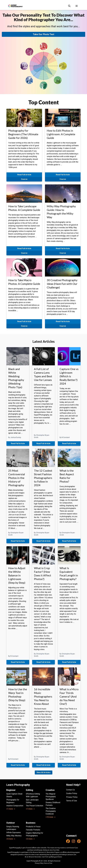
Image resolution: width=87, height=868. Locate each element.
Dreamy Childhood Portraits (53, 804)
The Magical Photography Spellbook (51, 797)
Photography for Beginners (13, 801)
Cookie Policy (72, 793)
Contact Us (70, 790)
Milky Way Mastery (14, 836)
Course (24, 179)
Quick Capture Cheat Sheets (14, 795)
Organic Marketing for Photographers (34, 834)
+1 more (11, 809)
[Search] (69, 6)
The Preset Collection (35, 806)
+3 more (30, 839)
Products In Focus (33, 827)
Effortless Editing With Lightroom (33, 795)
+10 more (51, 817)
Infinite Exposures (14, 832)
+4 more (11, 839)
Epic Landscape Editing (32, 801)
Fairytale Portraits (33, 830)
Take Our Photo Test (43, 34)
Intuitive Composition (15, 806)
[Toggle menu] (77, 6)
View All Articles (44, 772)
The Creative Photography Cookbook (51, 811)
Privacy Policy (72, 797)
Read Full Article (24, 175)
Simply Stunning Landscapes (13, 828)
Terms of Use (72, 801)
